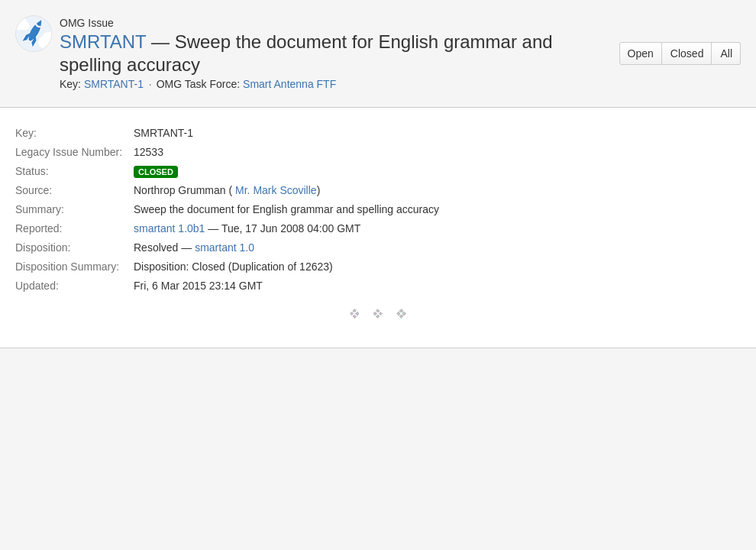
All (726, 53)
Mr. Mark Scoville (276, 190)
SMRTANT (103, 42)
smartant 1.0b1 (169, 228)
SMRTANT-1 (114, 84)
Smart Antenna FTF (289, 84)
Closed (687, 53)
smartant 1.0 (225, 247)
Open (641, 53)
